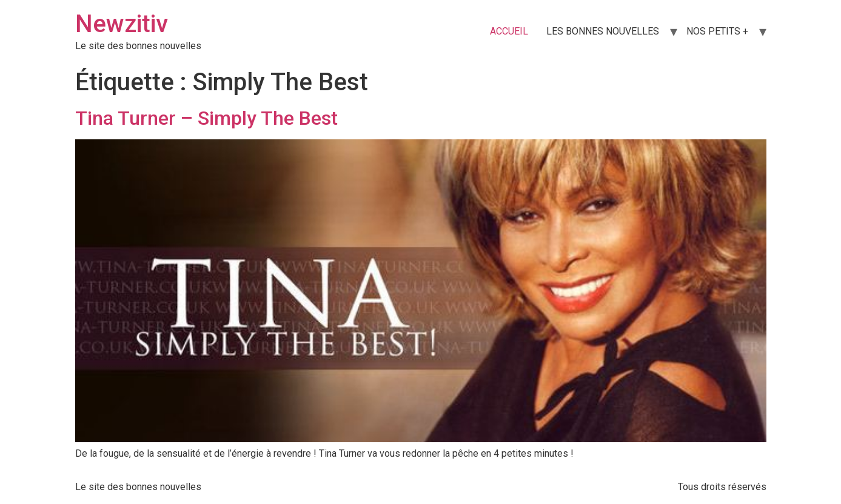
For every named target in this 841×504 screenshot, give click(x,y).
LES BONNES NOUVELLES (603, 31)
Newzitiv (122, 24)
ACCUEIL (509, 31)
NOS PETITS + (717, 31)
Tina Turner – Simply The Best (206, 118)
